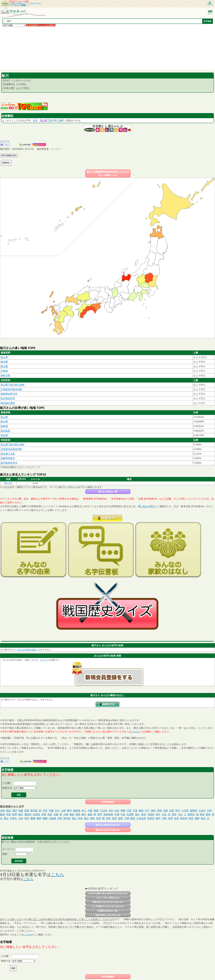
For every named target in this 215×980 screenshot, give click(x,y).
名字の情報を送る (9, 155)
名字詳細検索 (108, 802)
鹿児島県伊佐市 (9, 463)
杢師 (159, 811)
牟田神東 (108, 814)
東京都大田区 (8, 403)
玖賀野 (130, 814)
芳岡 (44, 814)
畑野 (197, 818)
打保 (135, 811)
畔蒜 (202, 814)
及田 (114, 818)
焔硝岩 (77, 811)
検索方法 (7, 788)
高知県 (4, 435)
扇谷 (8, 811)
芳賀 (8, 814)
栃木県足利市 (8, 398)
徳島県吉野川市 (9, 394)
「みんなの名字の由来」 (27, 650)
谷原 (176, 818)
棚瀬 (33, 818)
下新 (50, 120)
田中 (158, 814)
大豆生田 (141, 818)
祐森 (21, 811)
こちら (135, 732)
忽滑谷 (151, 818)
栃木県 (4, 362)
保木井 (184, 818)
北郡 (60, 818)
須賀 (166, 811)
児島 (164, 818)
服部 (39, 818)
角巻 (108, 818)
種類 (5, 854)
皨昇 (45, 811)
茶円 (100, 814)
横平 (69, 811)
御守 (158, 818)
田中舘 (67, 818)
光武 (117, 811)
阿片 (178, 811)
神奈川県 (6, 375)
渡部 (72, 814)
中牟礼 (13, 818)
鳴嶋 (45, 818)
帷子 (84, 814)
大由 (21, 818)
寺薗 (51, 811)
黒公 (138, 814)
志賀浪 (36, 814)
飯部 (133, 818)
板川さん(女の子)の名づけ (108, 830)
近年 (35, 120)
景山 (6, 818)
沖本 (80, 818)
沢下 (147, 811)
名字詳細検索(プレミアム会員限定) (41, 25)
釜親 (90, 814)
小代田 (185, 811)
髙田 (27, 811)
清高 (50, 814)
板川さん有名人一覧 (108, 491)
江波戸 (202, 811)
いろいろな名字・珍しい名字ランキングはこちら (108, 893)
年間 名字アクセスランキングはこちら (108, 902)
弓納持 (151, 814)
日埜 (209, 811)
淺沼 (15, 811)
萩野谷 (191, 814)
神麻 (123, 811)
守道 (123, 814)
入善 (59, 120)
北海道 (4, 371)
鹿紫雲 (194, 811)
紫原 (2, 814)
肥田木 (28, 814)
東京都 (4, 366)
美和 (78, 814)
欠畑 (127, 818)
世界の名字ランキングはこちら (108, 915)
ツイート (5, 141)
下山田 (103, 811)
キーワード (8, 849)
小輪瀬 (52, 818)
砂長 (191, 818)
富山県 (44, 120)
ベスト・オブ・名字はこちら (108, 898)
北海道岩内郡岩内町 (11, 389)
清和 (92, 818)
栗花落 (34, 811)
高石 (27, 818)
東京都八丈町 (8, 454)
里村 (208, 814)
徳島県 (4, 426)
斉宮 (174, 814)
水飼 (2, 811)
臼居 (129, 811)
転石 (203, 818)
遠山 (74, 818)
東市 (144, 814)
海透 (96, 811)
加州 (121, 818)
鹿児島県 (6, 431)
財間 (15, 814)
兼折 (141, 811)
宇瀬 (117, 814)
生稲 (98, 818)
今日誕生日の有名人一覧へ (108, 911)
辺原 (172, 811)
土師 (63, 811)
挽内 (153, 811)
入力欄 (6, 783)
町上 (84, 811)
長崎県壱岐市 (8, 458)
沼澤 (170, 818)
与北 (180, 814)
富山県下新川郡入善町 (13, 385)
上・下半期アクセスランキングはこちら (108, 906)
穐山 (86, 818)
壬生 (164, 814)
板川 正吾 (8, 483)
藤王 (21, 814)
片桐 (66, 814)
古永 (57, 811)
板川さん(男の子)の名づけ (108, 825)
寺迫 (111, 811)
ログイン (45, 660)
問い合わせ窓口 (146, 506)
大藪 (90, 811)
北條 (56, 814)
